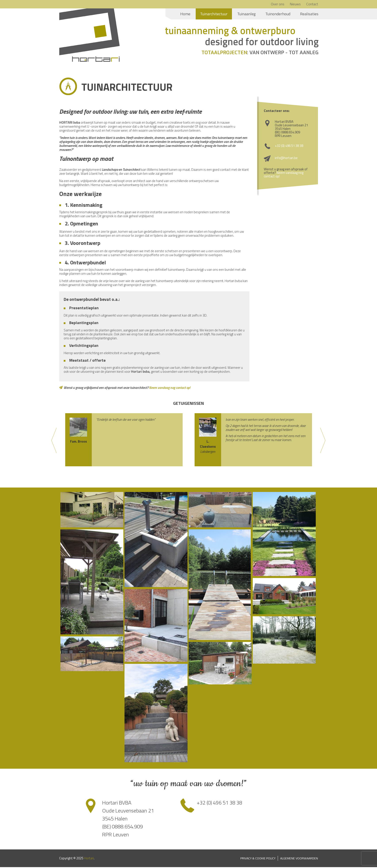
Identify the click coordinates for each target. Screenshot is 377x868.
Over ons (278, 4)
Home (185, 14)
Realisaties (309, 14)
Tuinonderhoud (278, 14)
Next (323, 441)
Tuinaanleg (246, 14)
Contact (312, 4)
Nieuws (295, 4)
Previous (54, 441)
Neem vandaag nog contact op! (170, 389)
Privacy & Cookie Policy (256, 859)
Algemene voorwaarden (298, 859)
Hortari (89, 859)
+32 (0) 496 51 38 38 (289, 147)
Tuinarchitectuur (214, 14)
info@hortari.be (286, 159)
